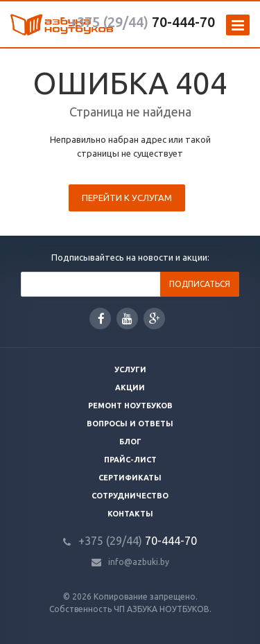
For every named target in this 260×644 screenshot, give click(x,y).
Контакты (130, 514)
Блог (130, 442)
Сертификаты (130, 478)
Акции (130, 388)
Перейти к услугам (127, 198)
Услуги (130, 369)
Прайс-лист (130, 460)
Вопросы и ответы (130, 424)
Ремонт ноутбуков (130, 406)
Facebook (101, 319)
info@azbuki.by (139, 562)
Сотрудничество (130, 496)
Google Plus (155, 319)
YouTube (127, 319)
